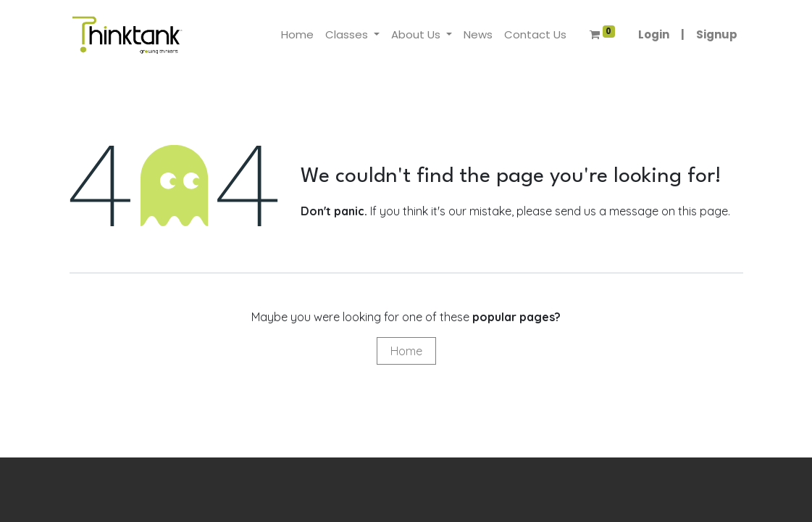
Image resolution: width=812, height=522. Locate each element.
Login (654, 34)
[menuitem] (297, 35)
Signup (717, 34)
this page (703, 211)
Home (406, 351)
